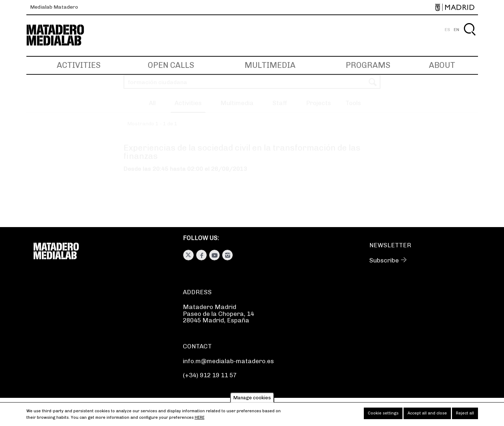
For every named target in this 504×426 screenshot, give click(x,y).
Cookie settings (383, 416)
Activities (79, 65)
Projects (318, 110)
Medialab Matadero (54, 7)
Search (469, 38)
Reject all (465, 416)
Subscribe (384, 260)
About (442, 65)
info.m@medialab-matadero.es (228, 361)
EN (456, 30)
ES (447, 30)
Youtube (214, 255)
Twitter (188, 255)
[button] (353, 111)
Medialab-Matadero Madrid (62, 35)
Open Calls (171, 65)
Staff (280, 110)
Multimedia (270, 65)
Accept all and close (427, 416)
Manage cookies (252, 400)
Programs (368, 65)
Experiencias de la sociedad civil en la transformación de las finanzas (242, 159)
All (152, 110)
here (200, 420)
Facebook (201, 255)
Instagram (227, 255)
